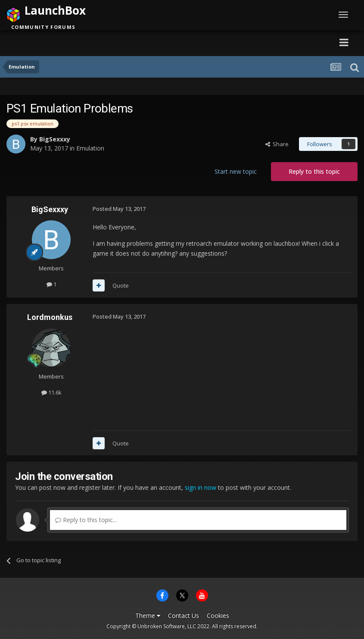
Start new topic (236, 171)
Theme (148, 616)
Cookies (218, 616)
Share (277, 144)
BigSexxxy (55, 139)
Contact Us (184, 616)
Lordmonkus (50, 317)
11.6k (51, 392)
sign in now (201, 487)
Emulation (90, 148)
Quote (121, 285)
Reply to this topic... (86, 520)
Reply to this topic (314, 171)
